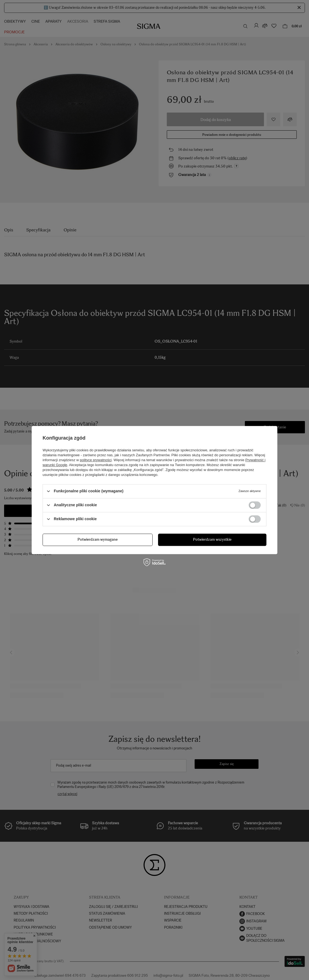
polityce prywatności (96, 460)
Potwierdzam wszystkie (212, 539)
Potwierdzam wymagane (98, 539)
